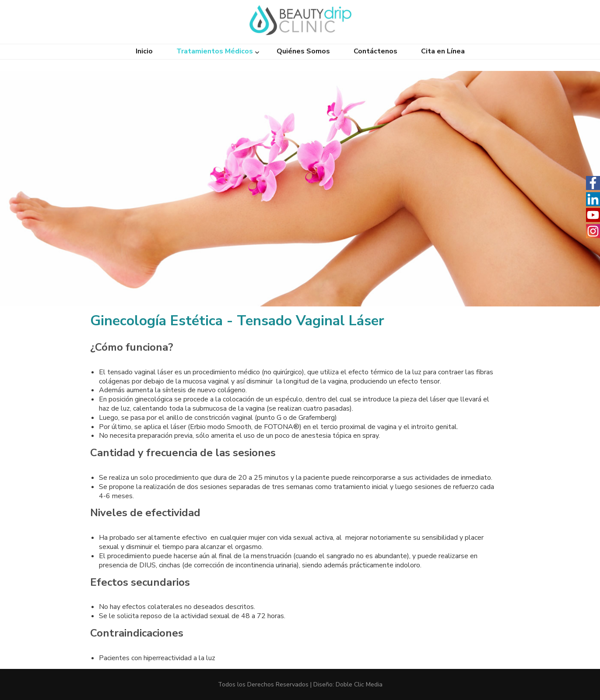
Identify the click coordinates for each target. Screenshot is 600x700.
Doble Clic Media (359, 684)
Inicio (144, 51)
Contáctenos (375, 51)
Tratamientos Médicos (215, 51)
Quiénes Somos (303, 51)
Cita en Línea (443, 51)
